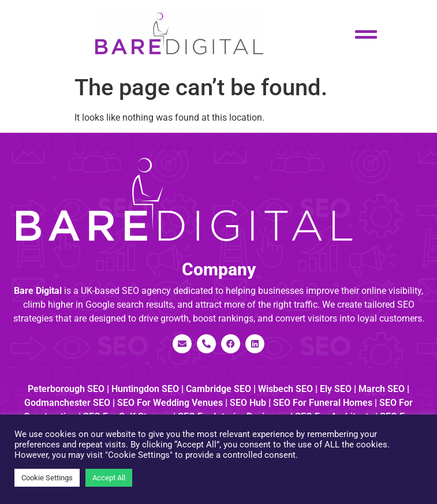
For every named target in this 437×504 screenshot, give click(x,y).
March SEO (382, 389)
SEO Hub (248, 403)
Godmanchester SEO (67, 403)
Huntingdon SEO (145, 389)
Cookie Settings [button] (47, 478)
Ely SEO (336, 389)
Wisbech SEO (285, 389)
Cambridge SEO (218, 389)
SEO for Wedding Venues (170, 403)
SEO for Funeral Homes (323, 403)
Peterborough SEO (66, 389)
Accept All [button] (109, 478)
